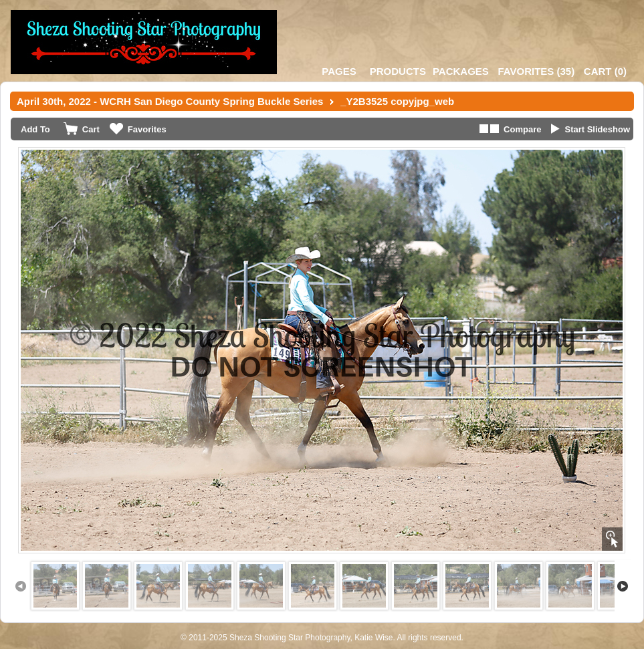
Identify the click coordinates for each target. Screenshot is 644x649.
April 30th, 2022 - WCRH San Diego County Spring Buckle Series (170, 101)
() (536, 71)
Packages (461, 71)
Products (398, 71)
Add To (35, 129)
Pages (339, 71)
